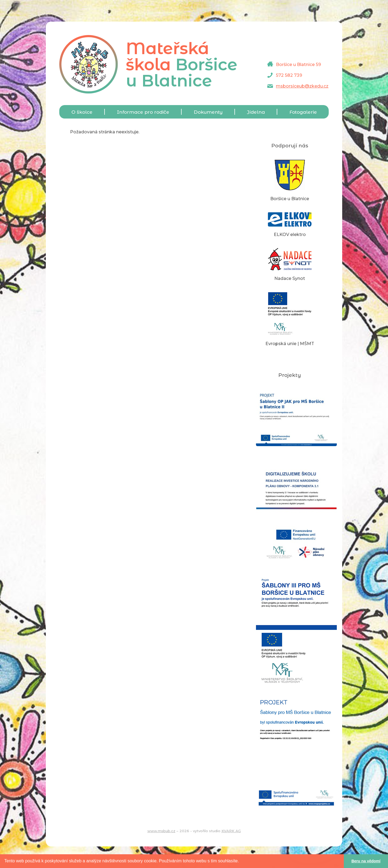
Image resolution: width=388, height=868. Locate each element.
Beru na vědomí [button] (366, 861)
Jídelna (256, 112)
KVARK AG (231, 831)
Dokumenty (208, 112)
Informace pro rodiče (143, 112)
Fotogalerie (303, 112)
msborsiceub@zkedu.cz (302, 86)
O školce (82, 112)
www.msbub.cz (161, 831)
